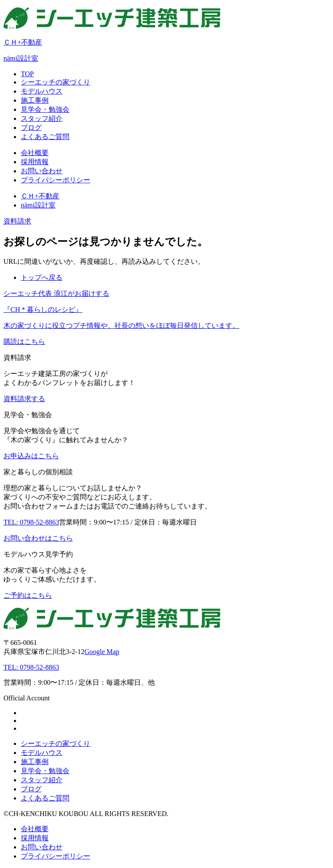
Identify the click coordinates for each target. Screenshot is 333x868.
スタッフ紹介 (42, 780)
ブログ (31, 789)
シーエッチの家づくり (55, 743)
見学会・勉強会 (45, 771)
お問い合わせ (42, 847)
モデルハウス (42, 753)
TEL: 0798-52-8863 (31, 667)
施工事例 (35, 762)
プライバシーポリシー (55, 856)
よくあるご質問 (45, 798)
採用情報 (35, 838)
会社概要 (35, 829)
